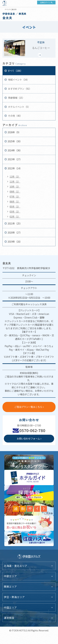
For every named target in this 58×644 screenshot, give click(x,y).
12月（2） (15, 177)
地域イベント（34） (18, 80)
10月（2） (15, 186)
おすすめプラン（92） (19, 89)
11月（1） (15, 182)
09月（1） (15, 191)
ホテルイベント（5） (19, 107)
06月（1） (15, 201)
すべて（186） (15, 71)
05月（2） (15, 206)
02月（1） (15, 216)
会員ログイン (45, 2)
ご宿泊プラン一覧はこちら (28, 407)
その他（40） (15, 116)
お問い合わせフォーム (28, 438)
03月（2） (15, 211)
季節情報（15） (16, 98)
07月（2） (15, 196)
